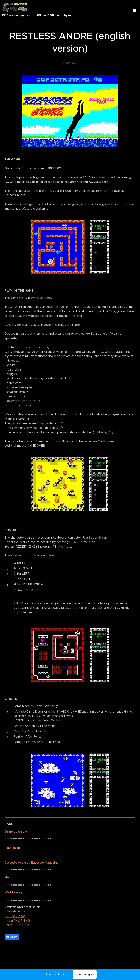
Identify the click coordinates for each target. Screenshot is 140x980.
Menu (135, 11)
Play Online (13, 848)
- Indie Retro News (17, 925)
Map (8, 877)
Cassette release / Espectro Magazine (31, 863)
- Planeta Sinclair (16, 911)
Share (12, 937)
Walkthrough (14, 892)
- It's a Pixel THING (17, 921)
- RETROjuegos (15, 916)
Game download (16, 832)
